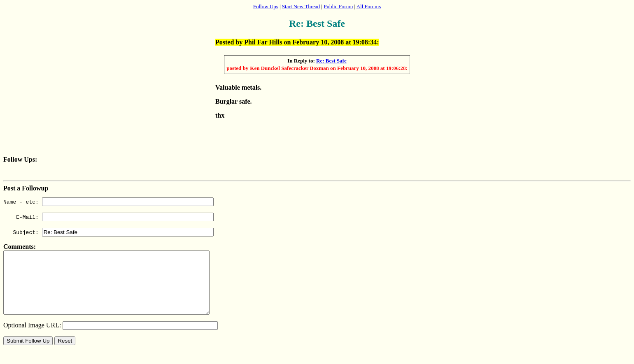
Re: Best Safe (331, 61)
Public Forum (338, 6)
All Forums (369, 6)
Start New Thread (301, 6)
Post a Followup (26, 188)
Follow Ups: (20, 159)
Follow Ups (266, 6)
